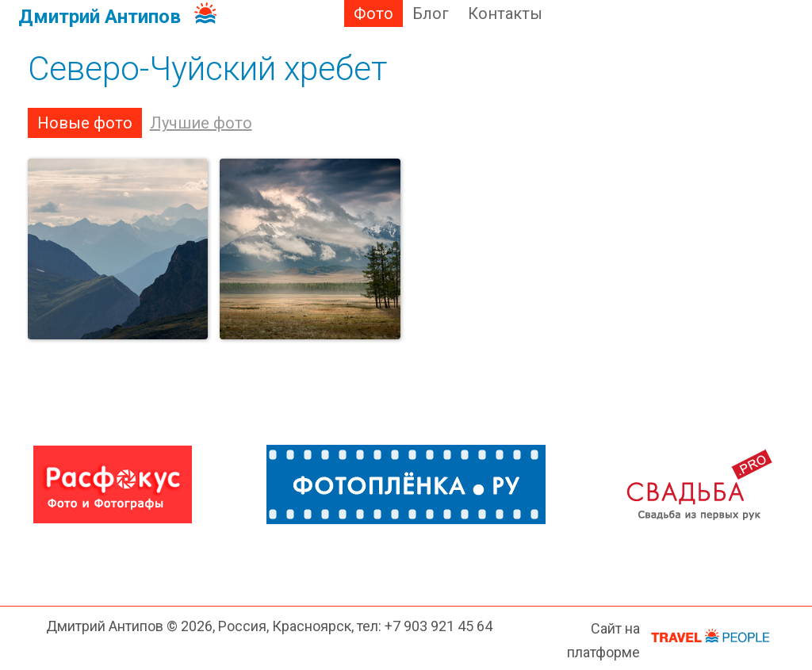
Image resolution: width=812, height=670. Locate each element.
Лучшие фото (201, 123)
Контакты (505, 13)
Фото (373, 13)
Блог (431, 13)
